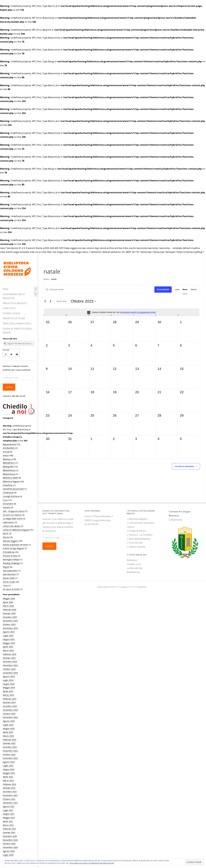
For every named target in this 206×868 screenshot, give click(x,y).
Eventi (46, 279)
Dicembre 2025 (10, 617)
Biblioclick (132, 560)
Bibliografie (8, 467)
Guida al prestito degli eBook (18, 331)
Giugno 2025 (9, 639)
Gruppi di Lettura (14, 318)
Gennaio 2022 (9, 788)
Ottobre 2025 (9, 624)
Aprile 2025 (8, 647)
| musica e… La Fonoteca (140, 535)
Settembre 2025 (10, 628)
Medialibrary (133, 572)
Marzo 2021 (8, 825)
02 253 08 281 (92, 524)
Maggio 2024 (9, 687)
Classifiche (8, 485)
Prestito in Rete (10, 556)
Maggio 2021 (9, 818)
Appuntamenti (9, 444)
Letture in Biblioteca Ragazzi (16, 530)
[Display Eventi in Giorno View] (194, 290)
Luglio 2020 (8, 855)
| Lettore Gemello (136, 547)
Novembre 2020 (10, 840)
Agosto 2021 (9, 806)
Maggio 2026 (9, 598)
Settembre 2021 (10, 803)
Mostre (6, 537)
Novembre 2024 (10, 665)
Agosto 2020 (9, 851)
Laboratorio (8, 522)
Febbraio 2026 (9, 610)
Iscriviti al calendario (185, 466)
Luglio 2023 (8, 725)
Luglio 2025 (8, 636)
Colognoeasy (176, 520)
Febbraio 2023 (9, 740)
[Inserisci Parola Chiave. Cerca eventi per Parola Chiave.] (99, 290)
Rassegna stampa (11, 559)
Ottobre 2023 (9, 714)
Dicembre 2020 (10, 836)
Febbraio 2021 (9, 829)
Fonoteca (9, 308)
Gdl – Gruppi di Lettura (14, 511)
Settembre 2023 (10, 717)
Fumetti (6, 507)
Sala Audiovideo (10, 571)
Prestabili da (9, 552)
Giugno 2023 (9, 728)
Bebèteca (7, 459)
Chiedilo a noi (134, 564)
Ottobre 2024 (9, 669)
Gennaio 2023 (9, 743)
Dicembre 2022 (10, 747)
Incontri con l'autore (12, 515)
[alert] (122, 312)
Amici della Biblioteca (17, 323)
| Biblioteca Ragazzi (137, 519)
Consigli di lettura (11, 496)
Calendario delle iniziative (14, 296)
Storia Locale (12, 313)
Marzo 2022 (8, 780)
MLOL (6, 533)
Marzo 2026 (8, 606)
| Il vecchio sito (135, 543)
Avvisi (5, 455)
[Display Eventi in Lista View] (177, 290)
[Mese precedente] (45, 301)
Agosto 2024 (9, 676)
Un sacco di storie (11, 589)
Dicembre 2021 (10, 792)
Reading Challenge (11, 563)
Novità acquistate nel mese (15, 545)
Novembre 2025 (10, 621)
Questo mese (61, 301)
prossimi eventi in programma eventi (139, 312)
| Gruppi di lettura (136, 531)
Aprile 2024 (8, 691)
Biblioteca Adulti (10, 478)
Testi (5, 585)
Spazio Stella (9, 578)
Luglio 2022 (8, 766)
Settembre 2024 (10, 673)
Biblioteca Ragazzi (15, 303)
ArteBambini (9, 448)
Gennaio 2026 (9, 613)
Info (6, 289)
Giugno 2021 (9, 814)
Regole (6, 567)
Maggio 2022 (9, 773)
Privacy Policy (103, 587)
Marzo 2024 (8, 695)
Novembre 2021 (10, 795)
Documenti (8, 504)
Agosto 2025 (9, 632)
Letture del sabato (11, 526)
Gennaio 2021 (9, 832)
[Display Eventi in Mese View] (185, 290)
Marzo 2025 (8, 650)
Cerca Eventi (163, 289)
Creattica (124, 587)
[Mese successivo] (50, 301)
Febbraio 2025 (9, 654)
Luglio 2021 (8, 810)
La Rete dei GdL (135, 568)
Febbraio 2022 (9, 784)
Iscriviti (9, 387)
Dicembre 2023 (10, 706)
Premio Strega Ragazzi (13, 548)
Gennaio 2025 (9, 658)
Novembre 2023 (10, 710)
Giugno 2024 (9, 684)
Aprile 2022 (8, 777)
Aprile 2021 (8, 821)
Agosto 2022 (9, 762)
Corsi (5, 500)
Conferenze (8, 493)
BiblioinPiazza (9, 470)
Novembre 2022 (10, 751)
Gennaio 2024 (9, 702)
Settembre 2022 (10, 758)
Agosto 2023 (9, 721)
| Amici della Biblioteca (138, 539)
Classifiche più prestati (13, 489)
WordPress (142, 587)
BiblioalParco (9, 463)
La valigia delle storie (12, 518)
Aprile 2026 (8, 602)
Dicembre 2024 (10, 661)
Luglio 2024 (8, 680)
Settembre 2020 (10, 847)
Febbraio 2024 (9, 699)
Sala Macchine (9, 574)
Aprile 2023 (8, 732)
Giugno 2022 (9, 769)
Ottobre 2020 (9, 844)
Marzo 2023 (8, 736)
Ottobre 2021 (9, 799)
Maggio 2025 (9, 643)
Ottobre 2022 (9, 754)
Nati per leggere (10, 541)
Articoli (6, 452)
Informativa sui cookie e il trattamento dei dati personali (92, 863)
